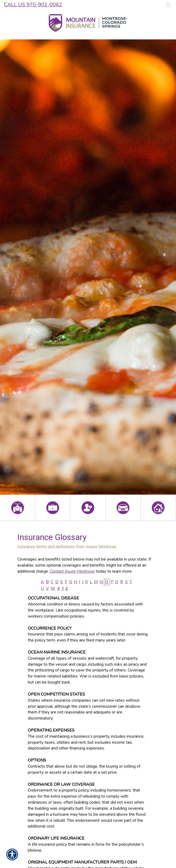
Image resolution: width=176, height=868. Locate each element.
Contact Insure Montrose (72, 571)
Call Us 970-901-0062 (33, 5)
